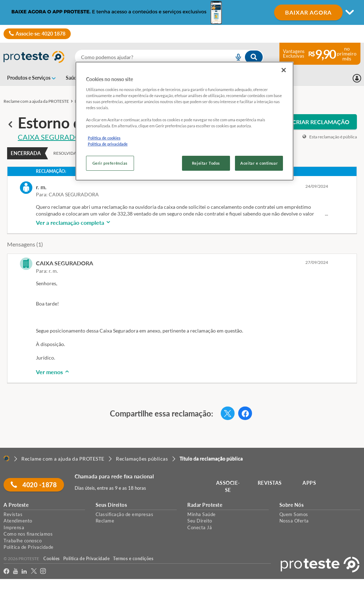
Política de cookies (104, 138)
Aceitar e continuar (259, 163)
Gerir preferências (110, 163)
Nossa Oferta (294, 521)
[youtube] (16, 571)
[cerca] (146, 57)
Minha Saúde (202, 514)
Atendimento (18, 521)
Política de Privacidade (29, 547)
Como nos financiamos (28, 534)
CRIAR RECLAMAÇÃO (321, 122)
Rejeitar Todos (206, 163)
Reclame (105, 521)
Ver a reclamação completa (74, 222)
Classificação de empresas (125, 514)
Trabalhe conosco (23, 541)
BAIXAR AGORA (308, 12)
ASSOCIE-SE (228, 486)
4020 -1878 (34, 485)
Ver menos (53, 372)
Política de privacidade (108, 144)
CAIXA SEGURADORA (54, 137)
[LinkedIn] (24, 571)
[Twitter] (34, 571)
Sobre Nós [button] (292, 505)
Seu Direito (200, 521)
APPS (310, 483)
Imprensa (14, 527)
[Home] (6, 458)
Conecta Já (200, 527)
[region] (184, 121)
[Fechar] (284, 70)
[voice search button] (236, 57)
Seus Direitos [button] (111, 505)
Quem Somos (294, 514)
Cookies (52, 559)
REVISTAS (270, 483)
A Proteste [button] (16, 505)
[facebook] (7, 571)
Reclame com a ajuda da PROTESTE (36, 101)
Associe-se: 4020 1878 (37, 34)
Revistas (13, 514)
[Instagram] (43, 571)
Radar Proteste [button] (205, 505)
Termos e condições (133, 559)
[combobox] (169, 57)
